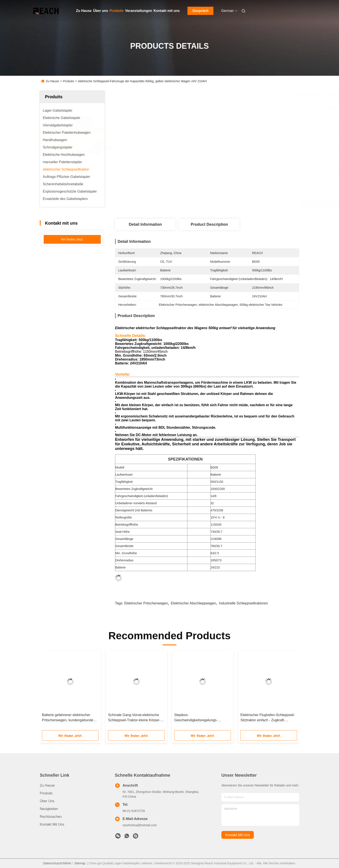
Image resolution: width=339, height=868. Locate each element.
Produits (117, 11)
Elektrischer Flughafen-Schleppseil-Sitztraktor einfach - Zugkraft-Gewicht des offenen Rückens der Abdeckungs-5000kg (268, 718)
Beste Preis (233, 204)
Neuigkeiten (49, 809)
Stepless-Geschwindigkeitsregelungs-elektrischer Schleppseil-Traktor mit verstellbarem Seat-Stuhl (201, 718)
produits (46, 793)
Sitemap (80, 863)
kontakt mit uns (238, 835)
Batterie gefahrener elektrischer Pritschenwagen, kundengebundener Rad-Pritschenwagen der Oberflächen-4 (70, 718)
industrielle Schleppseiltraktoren (243, 603)
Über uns (101, 11)
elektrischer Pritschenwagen (146, 603)
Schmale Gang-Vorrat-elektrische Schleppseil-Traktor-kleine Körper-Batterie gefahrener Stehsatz (134, 718)
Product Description (209, 224)
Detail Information (145, 224)
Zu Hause (84, 11)
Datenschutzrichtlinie (57, 863)
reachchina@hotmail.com (140, 825)
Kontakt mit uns (167, 11)
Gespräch (200, 11)
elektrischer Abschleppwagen (193, 603)
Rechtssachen (51, 817)
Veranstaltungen (139, 11)
